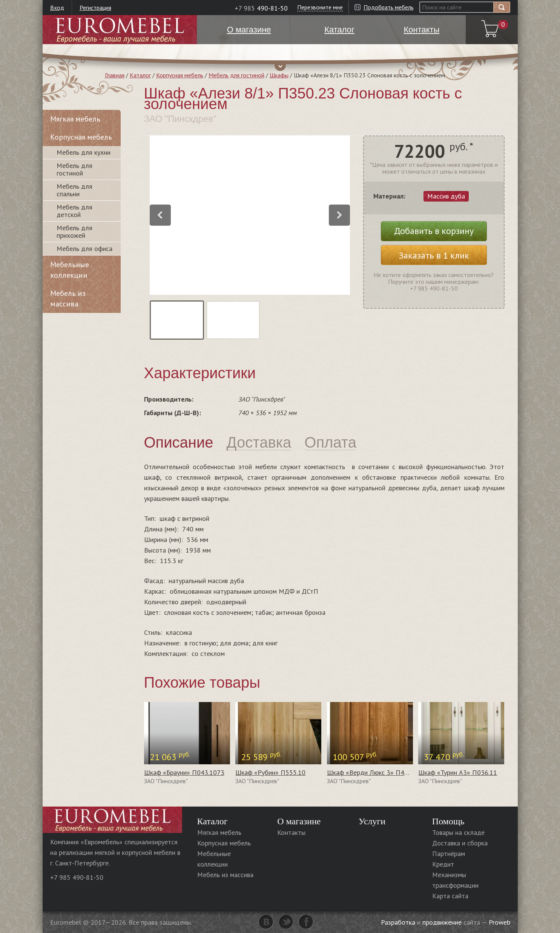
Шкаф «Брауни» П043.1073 (184, 772)
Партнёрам (449, 854)
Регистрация (95, 8)
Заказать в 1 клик (434, 255)
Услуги (372, 821)
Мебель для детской (74, 211)
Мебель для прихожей (74, 232)
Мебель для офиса (84, 249)
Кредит (443, 864)
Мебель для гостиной (236, 75)
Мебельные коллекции (70, 270)
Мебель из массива (68, 299)
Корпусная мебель (180, 75)
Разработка (398, 922)
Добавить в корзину (434, 231)
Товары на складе (458, 832)
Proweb (499, 922)
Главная (115, 75)
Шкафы (279, 75)
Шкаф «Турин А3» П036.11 (458, 772)
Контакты (291, 832)
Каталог (140, 75)
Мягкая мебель (75, 119)
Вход (57, 8)
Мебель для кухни (84, 152)
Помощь (448, 821)
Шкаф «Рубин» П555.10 (270, 772)
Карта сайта (450, 896)
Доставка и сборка (460, 843)
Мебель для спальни (74, 190)
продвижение (442, 922)
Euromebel (120, 30)
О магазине (299, 821)
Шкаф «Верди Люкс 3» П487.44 (373, 772)
